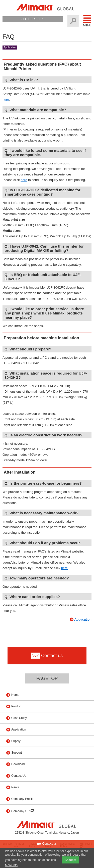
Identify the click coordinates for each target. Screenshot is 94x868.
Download (18, 764)
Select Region (33, 19)
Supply (16, 741)
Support (17, 753)
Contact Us (19, 776)
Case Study (19, 718)
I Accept (70, 860)
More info (11, 865)
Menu (87, 21)
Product (16, 706)
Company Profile (22, 799)
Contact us (47, 844)
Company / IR (21, 811)
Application (10, 47)
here (6, 100)
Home (15, 695)
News (15, 787)
